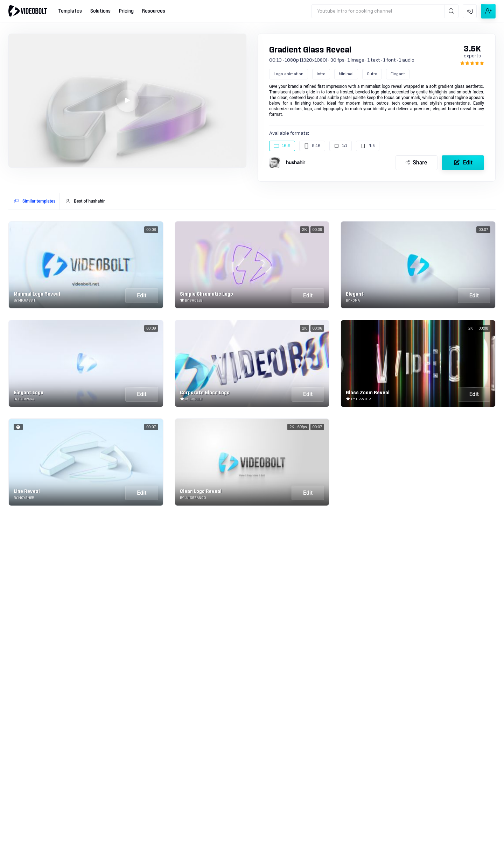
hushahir (296, 163)
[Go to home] (28, 11)
